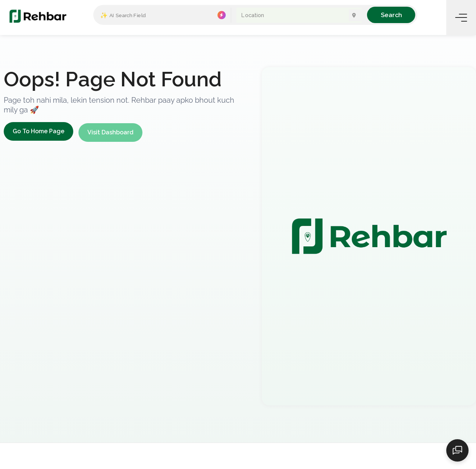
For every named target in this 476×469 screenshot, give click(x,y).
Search (391, 15)
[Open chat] (457, 450)
